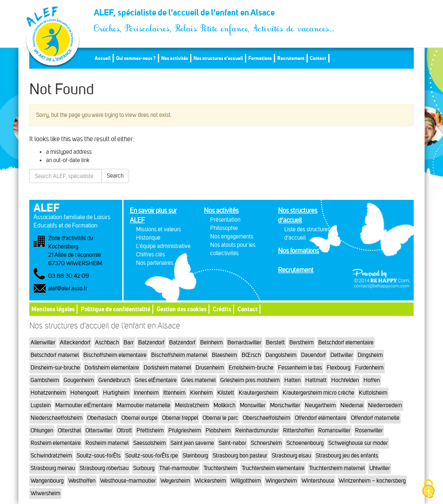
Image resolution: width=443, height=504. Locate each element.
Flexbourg (339, 368)
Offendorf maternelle (375, 418)
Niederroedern (385, 405)
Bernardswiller (244, 342)
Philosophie (224, 228)
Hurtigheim (116, 393)
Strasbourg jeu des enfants (347, 456)
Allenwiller (43, 342)
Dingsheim (370, 355)
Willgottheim (246, 481)
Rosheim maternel (107, 443)
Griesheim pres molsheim (250, 380)
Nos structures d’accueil (218, 58)
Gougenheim (79, 380)
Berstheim (301, 342)
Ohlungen (42, 430)
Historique (148, 238)
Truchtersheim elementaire (273, 468)
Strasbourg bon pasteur (240, 456)
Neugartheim (320, 405)
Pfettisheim (150, 430)
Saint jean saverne (192, 443)
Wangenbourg (47, 481)
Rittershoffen (298, 430)
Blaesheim (224, 355)
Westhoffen (82, 481)
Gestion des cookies (182, 309)
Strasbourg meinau (53, 468)
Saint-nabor (232, 443)
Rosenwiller (369, 430)
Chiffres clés (151, 255)
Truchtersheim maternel (337, 468)
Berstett (275, 342)
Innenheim (146, 393)
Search (115, 176)
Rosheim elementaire (56, 443)
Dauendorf (313, 355)
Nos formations (299, 251)
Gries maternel (198, 380)
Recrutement (291, 58)
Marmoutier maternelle (144, 405)
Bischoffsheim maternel (179, 355)
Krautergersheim (258, 393)
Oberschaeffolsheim (267, 418)
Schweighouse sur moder (358, 443)
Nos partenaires (155, 263)
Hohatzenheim (48, 393)
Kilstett (226, 393)
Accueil (103, 58)
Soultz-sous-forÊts (99, 456)
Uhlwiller (380, 468)
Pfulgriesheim (185, 430)
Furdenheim (369, 368)
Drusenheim (210, 368)
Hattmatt (316, 380)
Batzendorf (151, 342)
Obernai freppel (180, 418)
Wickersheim (210, 481)
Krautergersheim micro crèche (318, 393)
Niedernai (352, 405)
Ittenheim (174, 393)
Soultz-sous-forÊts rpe (152, 456)
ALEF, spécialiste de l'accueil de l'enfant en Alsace (215, 15)
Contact (318, 58)
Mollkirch (224, 405)
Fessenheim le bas (300, 368)
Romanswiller (334, 430)
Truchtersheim (220, 468)
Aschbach (107, 342)
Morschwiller (285, 405)
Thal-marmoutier (179, 468)
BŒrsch (251, 355)
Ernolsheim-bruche (251, 368)
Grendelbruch (114, 380)
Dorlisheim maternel (167, 368)
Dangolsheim (281, 355)
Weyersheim (175, 481)
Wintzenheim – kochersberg (372, 481)
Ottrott (124, 430)
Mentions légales (53, 309)
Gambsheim (45, 380)
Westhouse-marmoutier (128, 481)
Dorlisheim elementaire (112, 368)
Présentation (225, 220)
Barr (129, 342)
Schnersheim (266, 443)
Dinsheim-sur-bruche (55, 368)
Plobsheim (218, 430)
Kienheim (201, 393)
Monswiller (253, 405)
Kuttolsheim (373, 393)
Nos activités (175, 58)
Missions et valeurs (158, 229)
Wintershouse (318, 481)
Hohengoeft (84, 393)
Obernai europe (139, 418)
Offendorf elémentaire (321, 418)
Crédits (222, 309)
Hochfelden (345, 380)
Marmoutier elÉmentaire (84, 405)
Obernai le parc (220, 418)
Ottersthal (69, 430)
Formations (260, 58)
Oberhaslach (102, 418)
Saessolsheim (149, 443)
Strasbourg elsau (291, 456)
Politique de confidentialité (116, 309)
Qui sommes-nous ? (136, 58)
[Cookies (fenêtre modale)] (428, 490)
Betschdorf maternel (55, 355)
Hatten (292, 380)
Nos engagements (232, 236)
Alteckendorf (75, 342)
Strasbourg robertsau (104, 468)
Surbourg (144, 468)
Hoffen (372, 380)
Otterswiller (99, 430)
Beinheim (211, 342)
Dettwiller (342, 355)
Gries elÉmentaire (156, 380)
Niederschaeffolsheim (57, 418)
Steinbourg (195, 456)
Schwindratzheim (51, 456)
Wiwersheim (45, 493)
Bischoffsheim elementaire (115, 355)
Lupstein (41, 405)
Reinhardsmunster (257, 430)
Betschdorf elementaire (346, 342)
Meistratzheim (192, 405)
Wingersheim (281, 481)
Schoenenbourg (305, 443)
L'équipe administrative (163, 246)
